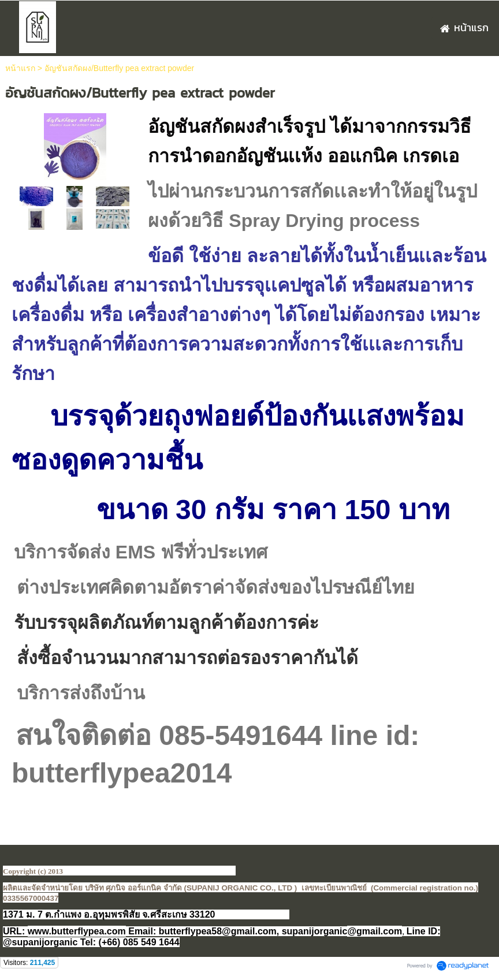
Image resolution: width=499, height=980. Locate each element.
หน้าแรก (20, 68)
